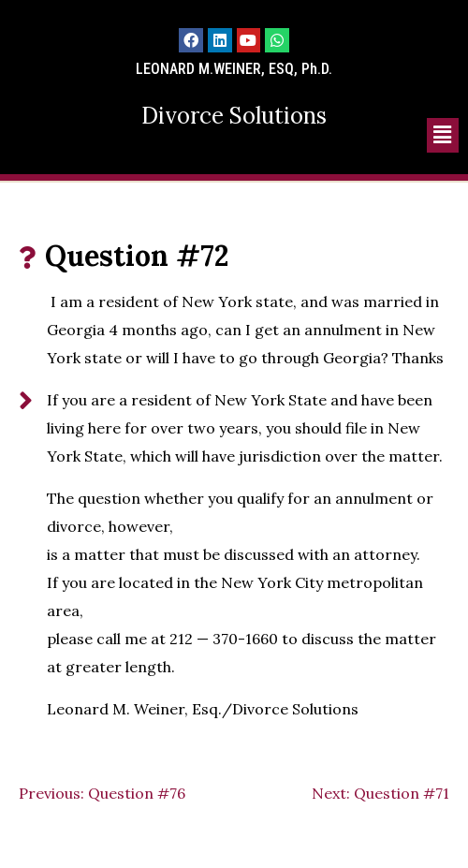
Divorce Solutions (234, 116)
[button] (443, 135)
